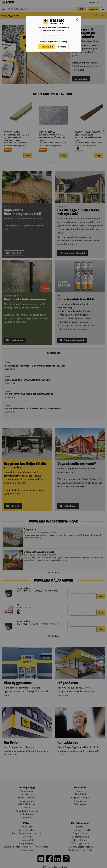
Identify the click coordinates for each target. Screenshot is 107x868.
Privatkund (47, 47)
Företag (62, 47)
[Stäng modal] (77, 20)
